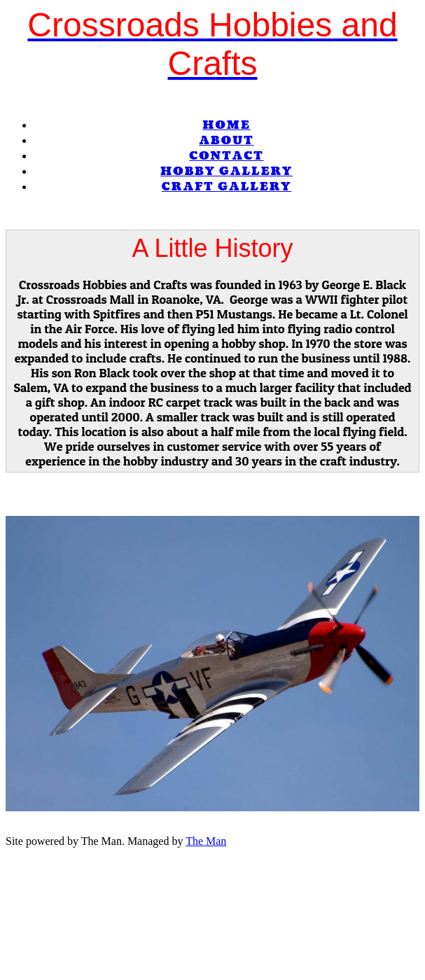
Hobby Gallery (227, 171)
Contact (226, 156)
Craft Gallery (227, 187)
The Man (206, 841)
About (226, 141)
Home (226, 125)
